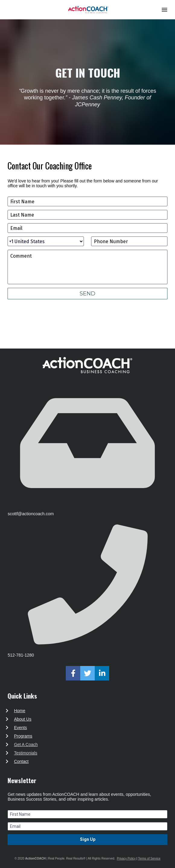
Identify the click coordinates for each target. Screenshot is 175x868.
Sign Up (88, 839)
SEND (87, 294)
